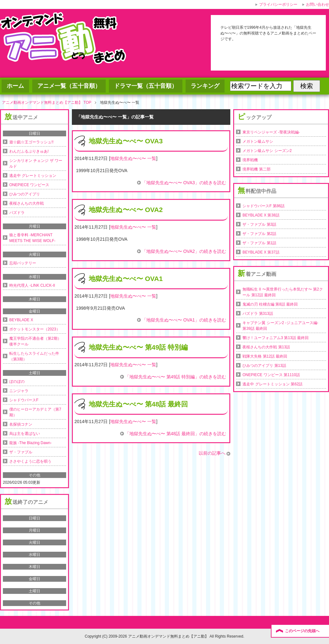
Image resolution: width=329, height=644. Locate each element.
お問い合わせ (318, 4)
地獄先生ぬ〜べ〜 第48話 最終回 (138, 404)
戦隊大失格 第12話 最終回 (265, 356)
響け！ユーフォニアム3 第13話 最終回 (275, 338)
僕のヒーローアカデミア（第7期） (35, 412)
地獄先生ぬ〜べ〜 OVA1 (126, 279)
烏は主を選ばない (25, 434)
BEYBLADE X (21, 320)
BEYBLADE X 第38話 (261, 215)
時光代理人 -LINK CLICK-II (32, 285)
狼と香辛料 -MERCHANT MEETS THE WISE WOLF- (32, 238)
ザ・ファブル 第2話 (259, 234)
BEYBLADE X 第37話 (261, 252)
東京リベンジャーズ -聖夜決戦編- (271, 132)
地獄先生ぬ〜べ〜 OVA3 (126, 141)
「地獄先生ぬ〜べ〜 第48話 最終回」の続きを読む (176, 434)
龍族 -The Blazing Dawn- (31, 443)
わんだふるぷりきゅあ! (29, 151)
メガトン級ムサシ (258, 141)
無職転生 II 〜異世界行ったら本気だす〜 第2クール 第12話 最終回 (283, 292)
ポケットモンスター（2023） (35, 329)
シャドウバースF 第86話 (264, 206)
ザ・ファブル (21, 452)
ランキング (205, 86)
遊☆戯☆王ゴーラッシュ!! (31, 142)
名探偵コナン (21, 424)
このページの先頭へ (302, 631)
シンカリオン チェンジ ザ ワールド (36, 163)
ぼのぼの (17, 382)
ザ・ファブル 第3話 (259, 224)
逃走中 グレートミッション (33, 176)
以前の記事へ (212, 453)
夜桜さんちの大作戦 (27, 203)
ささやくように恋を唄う (30, 461)
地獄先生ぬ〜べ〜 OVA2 (126, 210)
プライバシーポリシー (278, 4)
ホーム (15, 86)
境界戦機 (250, 160)
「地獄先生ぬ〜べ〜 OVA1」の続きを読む (184, 320)
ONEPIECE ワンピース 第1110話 (271, 375)
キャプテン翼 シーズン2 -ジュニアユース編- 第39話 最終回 (280, 326)
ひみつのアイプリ (25, 194)
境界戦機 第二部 (256, 169)
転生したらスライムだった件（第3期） (34, 356)
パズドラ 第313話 (258, 314)
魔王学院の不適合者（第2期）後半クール (35, 341)
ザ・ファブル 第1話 (259, 243)
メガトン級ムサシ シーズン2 (267, 151)
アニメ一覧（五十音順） (69, 86)
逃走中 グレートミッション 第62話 (272, 384)
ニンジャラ (19, 391)
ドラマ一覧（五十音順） (146, 86)
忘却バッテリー (23, 263)
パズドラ (17, 213)
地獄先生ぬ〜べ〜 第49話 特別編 (138, 347)
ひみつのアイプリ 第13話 (264, 366)
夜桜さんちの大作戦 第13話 (266, 347)
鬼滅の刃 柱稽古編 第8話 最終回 (270, 304)
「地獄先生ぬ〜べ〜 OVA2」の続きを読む (184, 251)
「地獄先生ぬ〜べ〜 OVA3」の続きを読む (184, 183)
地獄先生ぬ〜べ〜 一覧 (133, 158)
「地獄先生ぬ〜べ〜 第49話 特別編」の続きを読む (176, 377)
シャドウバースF (24, 400)
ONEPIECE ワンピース (29, 185)
